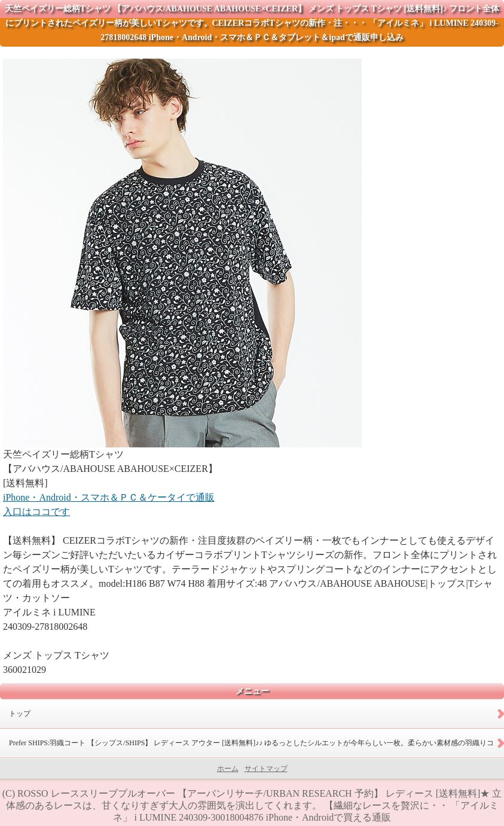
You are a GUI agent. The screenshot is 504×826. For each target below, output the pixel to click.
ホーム (228, 769)
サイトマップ (266, 769)
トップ (20, 714)
